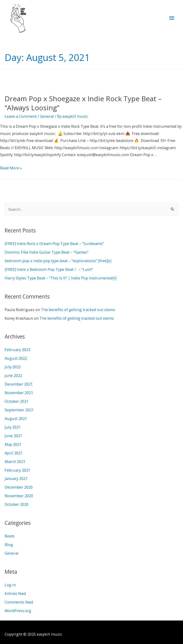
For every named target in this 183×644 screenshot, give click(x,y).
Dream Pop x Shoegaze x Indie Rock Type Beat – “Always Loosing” (83, 104)
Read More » (11, 169)
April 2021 (14, 454)
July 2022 (13, 368)
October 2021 (16, 402)
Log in (10, 586)
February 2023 (17, 351)
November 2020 (19, 497)
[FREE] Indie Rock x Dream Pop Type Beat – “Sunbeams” (54, 245)
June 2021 (13, 437)
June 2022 (13, 377)
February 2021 (17, 471)
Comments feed (19, 603)
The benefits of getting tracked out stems (78, 310)
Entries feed (15, 594)
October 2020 (16, 505)
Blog (9, 546)
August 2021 (16, 420)
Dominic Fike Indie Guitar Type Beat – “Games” (47, 253)
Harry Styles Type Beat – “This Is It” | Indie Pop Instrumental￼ (60, 279)
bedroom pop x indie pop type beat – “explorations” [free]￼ (58, 262)
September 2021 (19, 411)
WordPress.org (18, 612)
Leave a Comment (21, 117)
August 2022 (16, 359)
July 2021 (13, 428)
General (47, 117)
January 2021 (16, 480)
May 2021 (13, 445)
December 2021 (19, 385)
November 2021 (19, 394)
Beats (10, 537)
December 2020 (19, 488)
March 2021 (15, 462)
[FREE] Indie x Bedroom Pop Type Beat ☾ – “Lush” (49, 270)
